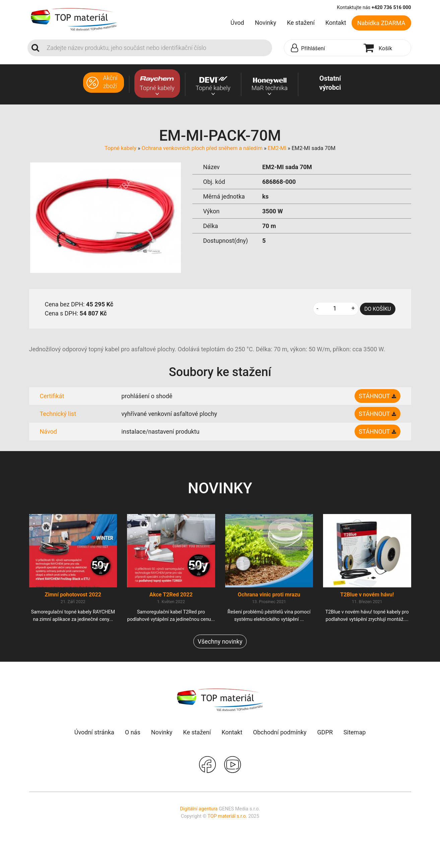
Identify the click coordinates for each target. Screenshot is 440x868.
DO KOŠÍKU (378, 309)
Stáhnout (374, 396)
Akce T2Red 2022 (171, 595)
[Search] (158, 48)
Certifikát (52, 396)
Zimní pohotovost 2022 (73, 595)
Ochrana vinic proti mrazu (269, 595)
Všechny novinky (220, 641)
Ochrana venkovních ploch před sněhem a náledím (202, 148)
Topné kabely (120, 148)
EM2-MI (277, 148)
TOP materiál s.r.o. (227, 816)
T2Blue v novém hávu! (367, 595)
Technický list (58, 414)
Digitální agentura (199, 809)
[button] (322, 48)
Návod (49, 431)
